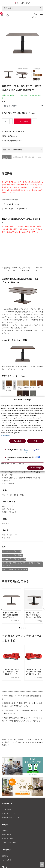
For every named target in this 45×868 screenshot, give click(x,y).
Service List (26, 451)
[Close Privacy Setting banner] (42, 400)
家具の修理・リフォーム (10, 817)
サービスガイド (7, 835)
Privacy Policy (6, 436)
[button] (20, 628)
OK (36, 441)
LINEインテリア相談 (9, 842)
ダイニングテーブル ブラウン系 (14, 559)
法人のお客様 (6, 860)
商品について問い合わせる (13, 150)
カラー (4, 101)
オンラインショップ (17, 740)
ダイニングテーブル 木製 (12, 551)
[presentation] (2, 609)
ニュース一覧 (6, 809)
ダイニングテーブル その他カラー (15, 570)
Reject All (17, 441)
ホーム (4, 740)
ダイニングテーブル (35, 740)
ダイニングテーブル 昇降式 (12, 555)
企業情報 (5, 856)
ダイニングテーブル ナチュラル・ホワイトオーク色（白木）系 (21, 564)
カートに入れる (22, 121)
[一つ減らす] (11, 123)
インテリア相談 (7, 839)
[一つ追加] (11, 120)
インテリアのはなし (9, 813)
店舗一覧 (5, 831)
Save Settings (36, 468)
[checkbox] (38, 457)
